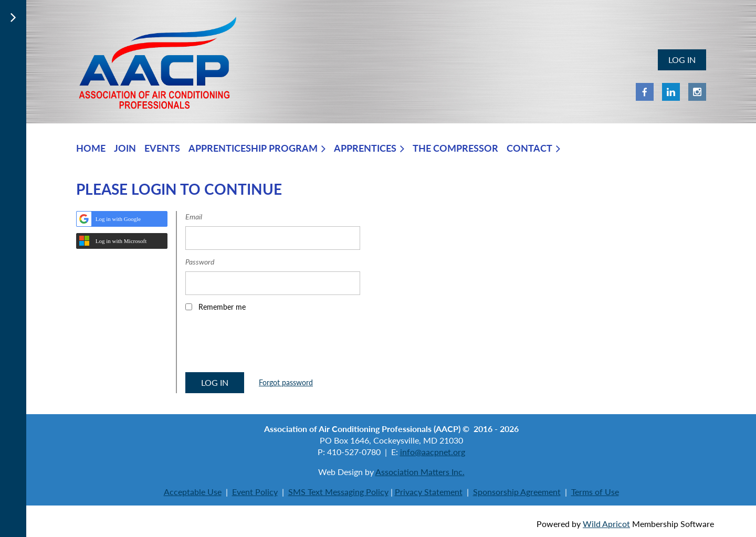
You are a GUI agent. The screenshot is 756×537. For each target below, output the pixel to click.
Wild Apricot (606, 524)
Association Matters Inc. (420, 472)
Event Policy (255, 492)
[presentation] (265, 345)
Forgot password (286, 382)
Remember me (222, 307)
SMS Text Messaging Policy (338, 492)
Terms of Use (595, 492)
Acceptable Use (193, 492)
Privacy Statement (429, 492)
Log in (682, 60)
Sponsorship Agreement (517, 492)
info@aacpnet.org (433, 452)
